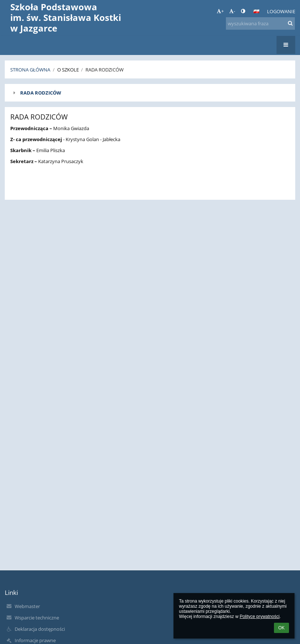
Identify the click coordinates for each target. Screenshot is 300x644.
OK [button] (281, 628)
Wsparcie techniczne (37, 618)
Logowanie (281, 11)
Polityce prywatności (259, 617)
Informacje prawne (35, 640)
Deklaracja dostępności (40, 629)
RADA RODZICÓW (41, 93)
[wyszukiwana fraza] (260, 23)
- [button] (232, 11)
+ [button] (220, 11)
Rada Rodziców (105, 70)
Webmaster (27, 606)
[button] (256, 11)
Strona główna (30, 70)
